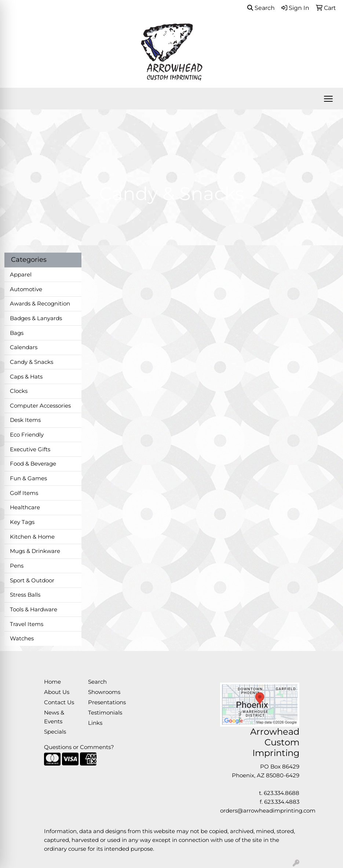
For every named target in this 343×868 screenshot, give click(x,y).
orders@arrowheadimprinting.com (268, 811)
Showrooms (104, 692)
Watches (22, 639)
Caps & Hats (26, 377)
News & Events (54, 717)
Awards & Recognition (40, 304)
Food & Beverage (33, 464)
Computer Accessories (40, 406)
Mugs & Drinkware (35, 551)
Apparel (21, 275)
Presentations (106, 702)
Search (261, 8)
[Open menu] (328, 99)
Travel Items (27, 624)
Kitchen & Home (32, 537)
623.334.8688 (282, 793)
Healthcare (25, 507)
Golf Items (24, 493)
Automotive (26, 289)
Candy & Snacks (32, 362)
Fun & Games (28, 478)
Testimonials (105, 713)
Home (52, 682)
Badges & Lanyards (36, 318)
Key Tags (22, 522)
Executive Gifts (30, 449)
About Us (57, 692)
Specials (55, 732)
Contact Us (59, 702)
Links (95, 723)
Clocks (19, 391)
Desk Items (25, 420)
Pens (17, 566)
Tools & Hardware (34, 610)
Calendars (24, 347)
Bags (17, 333)
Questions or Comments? (79, 747)
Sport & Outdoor (32, 581)
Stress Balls (25, 595)
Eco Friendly (27, 435)
